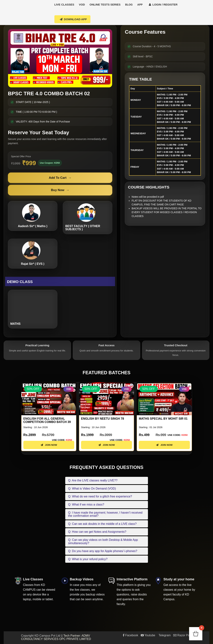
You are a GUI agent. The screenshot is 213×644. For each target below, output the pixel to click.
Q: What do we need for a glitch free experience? (100, 496)
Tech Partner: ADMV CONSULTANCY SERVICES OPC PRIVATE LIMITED (56, 637)
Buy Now (60, 190)
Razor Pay (182, 635)
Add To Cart (60, 178)
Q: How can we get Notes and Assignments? (97, 532)
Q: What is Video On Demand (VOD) (92, 489)
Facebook (130, 635)
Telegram (164, 635)
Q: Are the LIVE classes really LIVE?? (93, 480)
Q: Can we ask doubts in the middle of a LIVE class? (102, 524)
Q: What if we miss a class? (86, 505)
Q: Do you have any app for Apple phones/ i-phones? (103, 551)
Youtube (148, 635)
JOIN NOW (49, 445)
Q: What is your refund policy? (88, 559)
